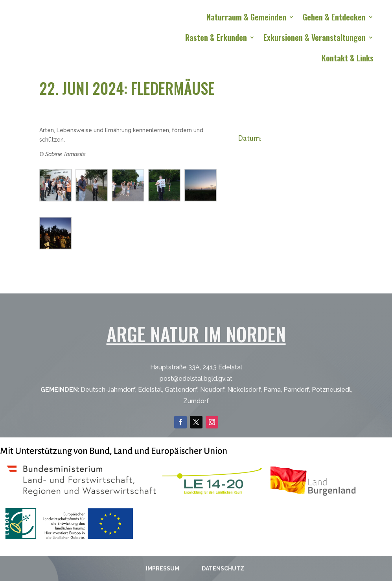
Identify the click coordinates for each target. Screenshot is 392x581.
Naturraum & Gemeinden (246, 18)
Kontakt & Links (348, 59)
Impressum (163, 571)
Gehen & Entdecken (334, 18)
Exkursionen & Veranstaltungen (315, 39)
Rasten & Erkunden (216, 39)
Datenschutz (223, 571)
